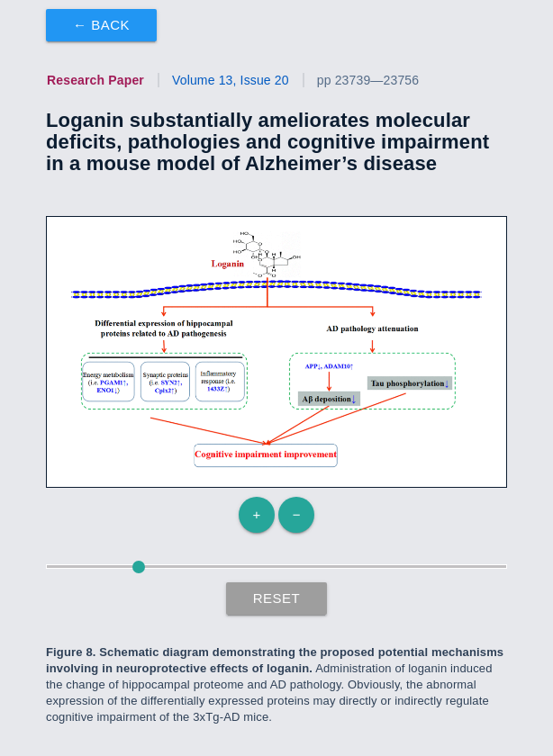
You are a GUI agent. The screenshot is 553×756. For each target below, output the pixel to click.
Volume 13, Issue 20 (231, 80)
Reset (277, 598)
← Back (101, 25)
